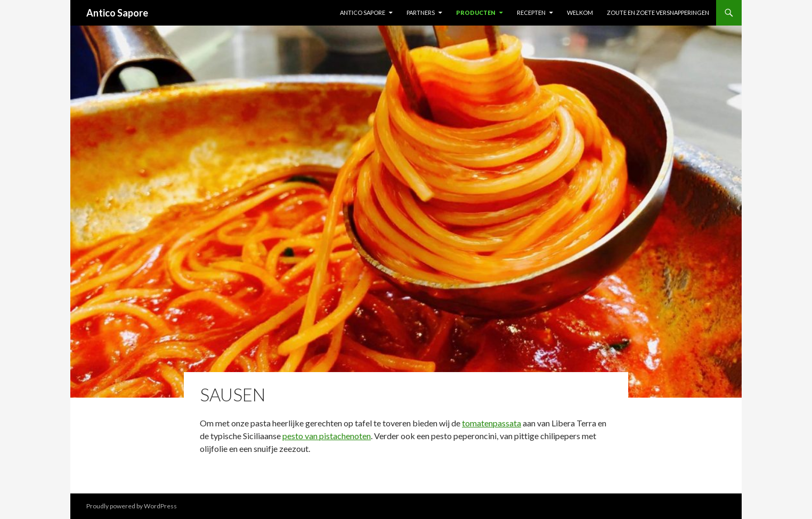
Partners (421, 13)
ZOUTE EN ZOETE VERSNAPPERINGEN (658, 13)
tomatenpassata (492, 423)
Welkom (580, 13)
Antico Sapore (117, 13)
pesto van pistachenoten (327, 436)
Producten (476, 13)
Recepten (531, 13)
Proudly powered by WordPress (132, 506)
